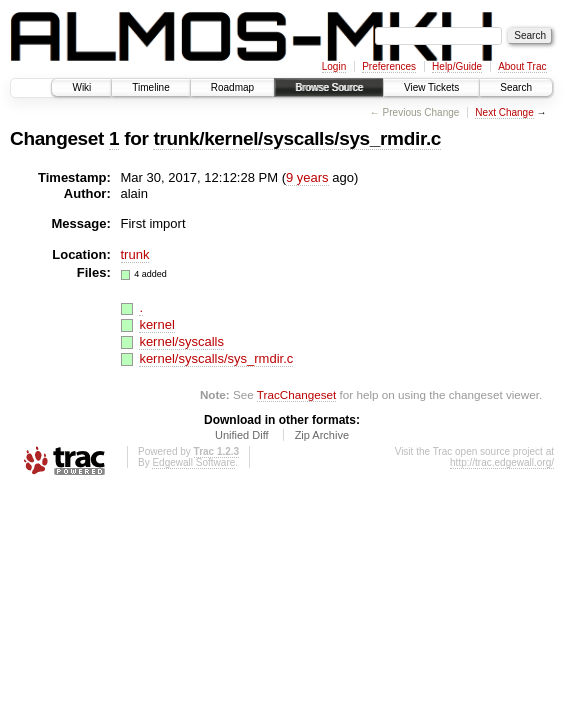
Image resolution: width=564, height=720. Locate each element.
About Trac (522, 66)
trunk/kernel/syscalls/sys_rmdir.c (297, 138)
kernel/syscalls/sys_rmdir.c (216, 358)
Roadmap (232, 87)
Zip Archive (322, 435)
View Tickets (431, 87)
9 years (307, 177)
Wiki (81, 87)
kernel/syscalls (181, 341)
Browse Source (329, 87)
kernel (156, 324)
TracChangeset (296, 394)
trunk (135, 254)
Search (516, 87)
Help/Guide (457, 66)
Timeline (150, 87)
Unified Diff (242, 435)
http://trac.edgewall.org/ (502, 462)
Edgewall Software (193, 462)
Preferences (389, 66)
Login (334, 66)
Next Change (504, 112)
